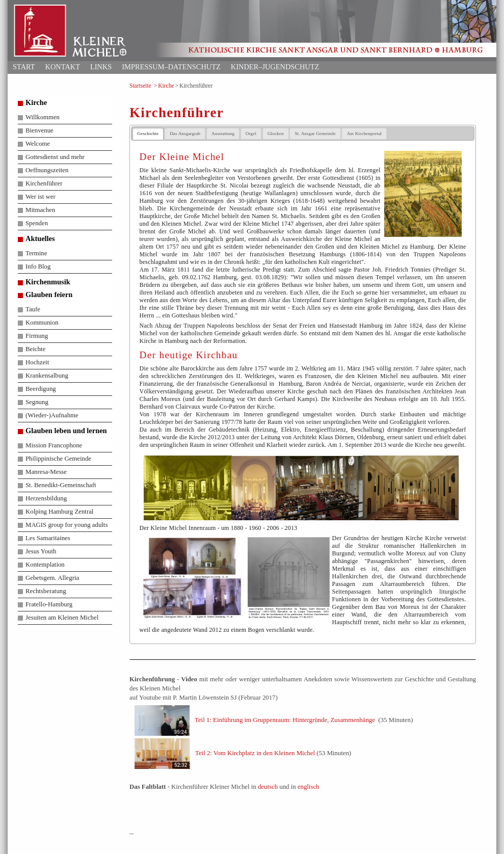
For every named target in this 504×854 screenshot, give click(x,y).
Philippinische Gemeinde (58, 459)
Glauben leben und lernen (66, 431)
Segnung (37, 402)
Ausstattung (223, 134)
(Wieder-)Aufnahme (52, 415)
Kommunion (42, 323)
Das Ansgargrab (185, 134)
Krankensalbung (47, 376)
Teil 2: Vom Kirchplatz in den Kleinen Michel (255, 753)
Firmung (37, 336)
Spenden (37, 223)
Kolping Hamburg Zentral (59, 512)
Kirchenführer (44, 183)
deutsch (268, 787)
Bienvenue (39, 130)
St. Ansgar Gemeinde (315, 134)
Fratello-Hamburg (49, 604)
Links (101, 67)
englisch (309, 787)
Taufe (33, 309)
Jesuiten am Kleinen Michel (62, 618)
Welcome (38, 144)
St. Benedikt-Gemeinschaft (61, 485)
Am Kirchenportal (364, 134)
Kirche (166, 86)
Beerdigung (41, 389)
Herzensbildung (46, 498)
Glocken (276, 134)
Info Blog (38, 266)
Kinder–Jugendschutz (275, 67)
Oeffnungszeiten (47, 170)
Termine (36, 253)
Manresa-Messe (46, 472)
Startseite (140, 86)
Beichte (35, 349)
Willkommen (43, 117)
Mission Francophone (54, 445)
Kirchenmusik (48, 282)
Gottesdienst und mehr (55, 157)
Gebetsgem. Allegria (52, 578)
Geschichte (148, 134)
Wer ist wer (41, 197)
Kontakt (63, 67)
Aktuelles (40, 238)
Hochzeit (37, 362)
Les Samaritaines (48, 538)
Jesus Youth (41, 551)
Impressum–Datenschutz (171, 67)
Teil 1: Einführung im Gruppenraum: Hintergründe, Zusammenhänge (285, 719)
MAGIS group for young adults (67, 525)
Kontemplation (45, 565)
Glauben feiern (49, 295)
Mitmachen (40, 210)
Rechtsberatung (46, 591)
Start (24, 67)
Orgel (251, 134)
